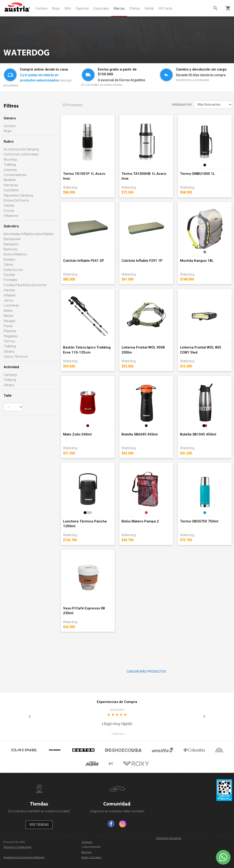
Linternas (10, 170)
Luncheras (11, 305)
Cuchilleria (11, 190)
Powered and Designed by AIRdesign (24, 857)
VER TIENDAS (39, 825)
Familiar (9, 275)
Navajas (10, 321)
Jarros (8, 300)
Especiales (101, 8)
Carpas (9, 205)
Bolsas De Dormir (16, 200)
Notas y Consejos (91, 857)
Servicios (86, 852)
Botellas (9, 260)
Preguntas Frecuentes (169, 838)
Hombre (41, 8)
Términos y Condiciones (17, 847)
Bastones (11, 249)
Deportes (82, 8)
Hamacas (11, 185)
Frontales (11, 280)
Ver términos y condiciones (193, 80)
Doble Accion (13, 270)
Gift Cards (165, 8)
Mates (8, 311)
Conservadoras (15, 175)
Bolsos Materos (15, 254)
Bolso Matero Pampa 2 (140, 521)
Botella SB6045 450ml (140, 434)
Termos (9, 341)
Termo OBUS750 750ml (199, 521)
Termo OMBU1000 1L (197, 174)
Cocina (9, 211)
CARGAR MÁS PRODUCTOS (146, 671)
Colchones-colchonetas (21, 154)
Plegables (11, 336)
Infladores (11, 216)
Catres (8, 265)
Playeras (10, 331)
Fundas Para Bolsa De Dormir (25, 285)
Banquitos (11, 244)
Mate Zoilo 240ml (77, 434)
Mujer (56, 8)
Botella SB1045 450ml (198, 434)
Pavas (8, 326)
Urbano (9, 351)
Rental (149, 8)
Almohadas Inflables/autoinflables (29, 234)
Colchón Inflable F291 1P (142, 261)
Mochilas (10, 160)
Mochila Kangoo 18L (197, 261)
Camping (10, 375)
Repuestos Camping (18, 195)
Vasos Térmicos (16, 357)
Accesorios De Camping (21, 149)
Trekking (10, 165)
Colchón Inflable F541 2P (84, 261)
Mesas (9, 316)
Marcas (119, 8)
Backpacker (12, 239)
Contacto (87, 842)
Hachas (9, 290)
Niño (68, 8)
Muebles (10, 180)
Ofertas (135, 8)
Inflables (10, 295)
